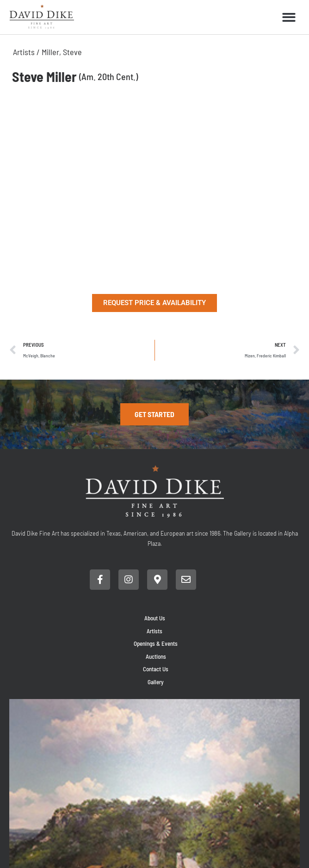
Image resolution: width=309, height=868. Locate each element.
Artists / (27, 52)
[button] (289, 17)
